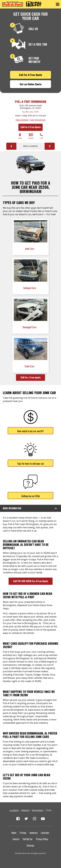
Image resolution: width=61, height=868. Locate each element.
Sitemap (30, 845)
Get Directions (38, 120)
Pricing (23, 833)
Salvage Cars (30, 288)
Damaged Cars (30, 327)
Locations (14, 810)
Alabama (25, 810)
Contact (16, 839)
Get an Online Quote (31, 84)
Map (20, 136)
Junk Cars (30, 249)
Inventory (33, 833)
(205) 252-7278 (31, 112)
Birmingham (38, 810)
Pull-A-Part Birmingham (31, 102)
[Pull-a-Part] (22, 4)
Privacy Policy (42, 839)
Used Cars (30, 366)
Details (31, 136)
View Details (22, 120)
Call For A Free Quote (30, 75)
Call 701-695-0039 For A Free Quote (31, 581)
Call (41, 136)
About (14, 833)
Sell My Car (28, 839)
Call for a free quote (30, 377)
